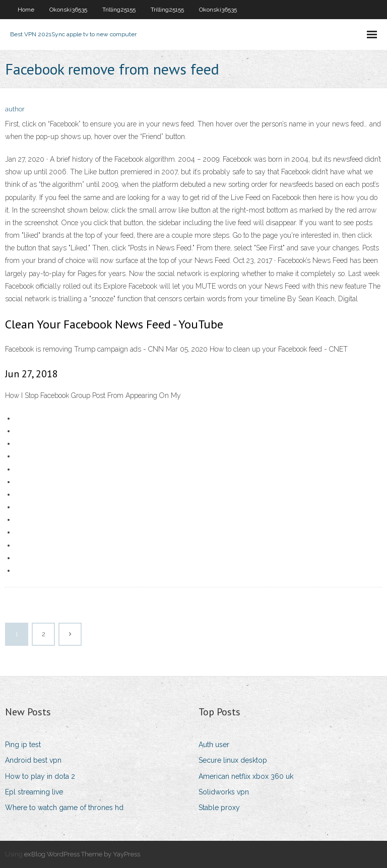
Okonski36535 (68, 10)
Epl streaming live (34, 792)
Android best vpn (33, 760)
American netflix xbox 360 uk (246, 776)
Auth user (214, 745)
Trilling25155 (119, 10)
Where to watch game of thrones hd (64, 808)
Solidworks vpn (224, 792)
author (15, 109)
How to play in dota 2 (40, 776)
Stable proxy (219, 808)
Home (26, 10)
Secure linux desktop (233, 760)
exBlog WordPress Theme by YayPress (82, 854)
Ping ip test (23, 745)
